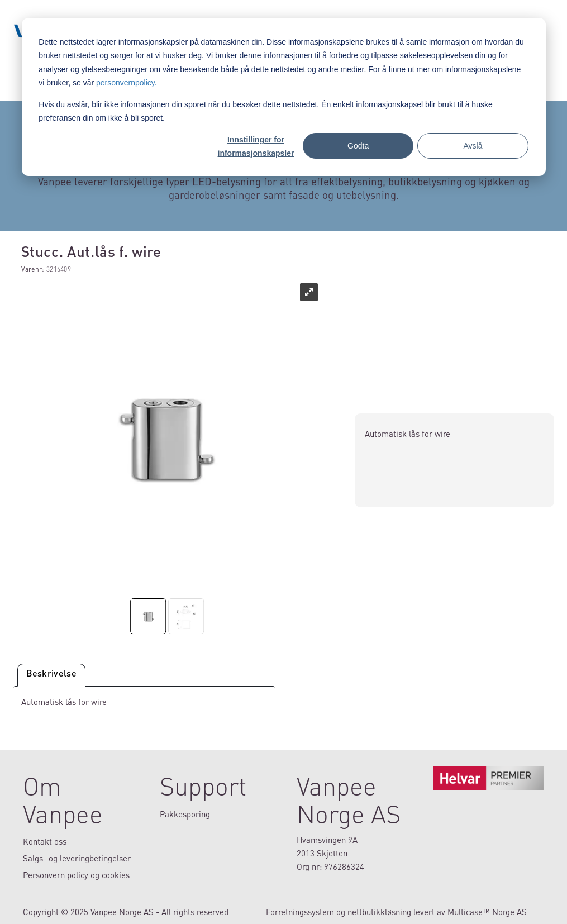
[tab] (52, 675)
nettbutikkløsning (379, 912)
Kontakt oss (45, 841)
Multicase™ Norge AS (487, 912)
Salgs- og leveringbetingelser (77, 858)
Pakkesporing (185, 814)
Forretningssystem (300, 912)
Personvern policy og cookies (76, 875)
